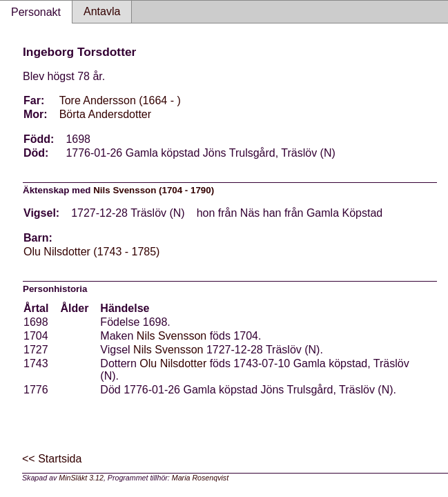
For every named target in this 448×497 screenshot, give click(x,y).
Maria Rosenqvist (200, 478)
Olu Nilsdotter (173, 363)
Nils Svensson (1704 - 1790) (154, 190)
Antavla (102, 11)
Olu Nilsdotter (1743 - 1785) (91, 252)
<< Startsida (52, 459)
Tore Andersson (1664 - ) (120, 100)
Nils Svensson (172, 336)
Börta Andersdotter (105, 114)
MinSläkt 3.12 (81, 478)
